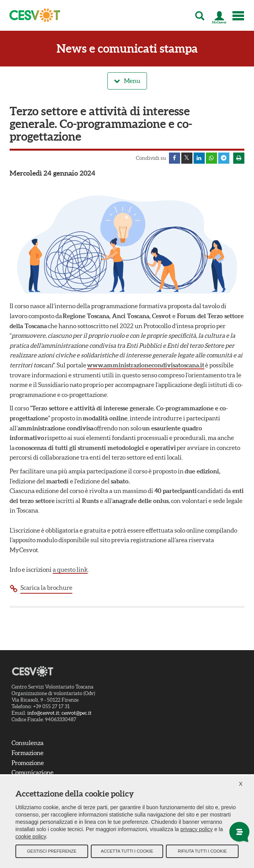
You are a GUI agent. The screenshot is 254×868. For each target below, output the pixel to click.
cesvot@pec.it (77, 713)
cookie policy (31, 837)
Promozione (28, 763)
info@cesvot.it (43, 713)
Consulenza (28, 743)
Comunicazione (33, 773)
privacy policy (197, 830)
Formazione (28, 753)
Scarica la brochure (46, 588)
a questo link (70, 570)
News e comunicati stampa (127, 49)
